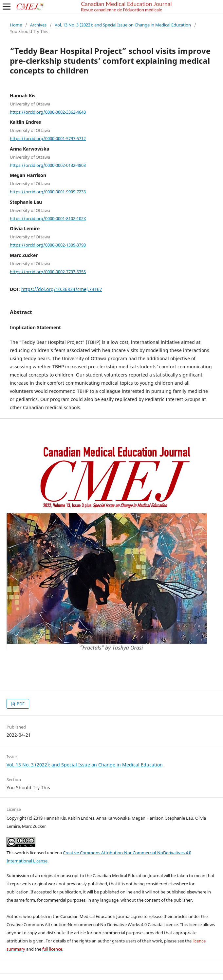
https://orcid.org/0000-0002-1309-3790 (48, 245)
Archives (38, 25)
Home (16, 25)
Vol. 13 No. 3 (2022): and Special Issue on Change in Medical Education (123, 25)
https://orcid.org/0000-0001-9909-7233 (48, 192)
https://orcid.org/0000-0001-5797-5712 (48, 138)
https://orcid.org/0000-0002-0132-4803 (48, 165)
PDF (20, 704)
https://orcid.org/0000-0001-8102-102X (48, 218)
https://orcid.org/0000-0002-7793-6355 (48, 271)
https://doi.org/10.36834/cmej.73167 (62, 289)
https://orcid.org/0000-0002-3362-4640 (48, 112)
